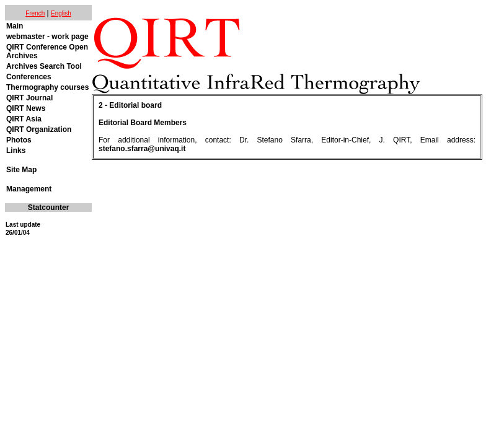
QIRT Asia (24, 119)
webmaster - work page (47, 37)
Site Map (21, 170)
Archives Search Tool (44, 66)
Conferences (29, 77)
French (35, 13)
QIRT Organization (39, 129)
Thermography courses (47, 87)
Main (15, 26)
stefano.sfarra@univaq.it (142, 149)
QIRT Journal (29, 98)
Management (29, 189)
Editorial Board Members (143, 123)
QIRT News (26, 108)
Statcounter (49, 208)
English (61, 13)
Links (16, 151)
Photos (19, 140)
